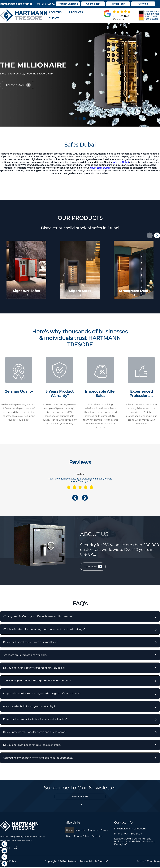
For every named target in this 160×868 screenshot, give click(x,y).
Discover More (15, 85)
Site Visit (143, 4)
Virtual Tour (118, 4)
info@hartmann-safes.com (16, 4)
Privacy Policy (81, 837)
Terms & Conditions (148, 862)
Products (77, 12)
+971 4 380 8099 (45, 4)
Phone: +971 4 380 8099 (128, 835)
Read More (90, 568)
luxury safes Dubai (100, 168)
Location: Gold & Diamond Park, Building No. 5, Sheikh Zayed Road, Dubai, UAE (135, 843)
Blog (69, 837)
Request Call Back (68, 4)
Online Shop (93, 4)
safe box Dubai (121, 162)
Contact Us (98, 837)
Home (69, 831)
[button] (76, 119)
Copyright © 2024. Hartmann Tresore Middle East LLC (76, 862)
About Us (55, 12)
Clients (54, 18)
